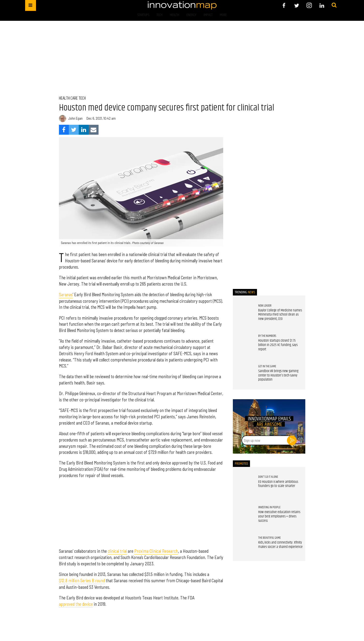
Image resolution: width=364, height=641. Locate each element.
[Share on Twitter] (74, 130)
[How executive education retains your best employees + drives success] (243, 516)
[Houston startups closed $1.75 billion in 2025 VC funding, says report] (243, 344)
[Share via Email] (94, 130)
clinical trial (117, 551)
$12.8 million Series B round (82, 581)
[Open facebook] (284, 5)
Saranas (66, 295)
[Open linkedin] (322, 5)
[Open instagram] (309, 5)
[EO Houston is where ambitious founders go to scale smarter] (243, 485)
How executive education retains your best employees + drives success (279, 516)
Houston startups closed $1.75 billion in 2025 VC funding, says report (278, 345)
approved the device (76, 604)
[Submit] (334, 5)
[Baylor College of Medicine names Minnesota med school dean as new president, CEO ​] (243, 314)
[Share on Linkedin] (84, 130)
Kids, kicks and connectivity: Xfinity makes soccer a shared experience (280, 545)
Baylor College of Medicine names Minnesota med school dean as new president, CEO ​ (280, 315)
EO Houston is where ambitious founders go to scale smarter (278, 484)
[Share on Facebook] (64, 130)
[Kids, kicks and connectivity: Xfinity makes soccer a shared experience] (243, 546)
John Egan (75, 118)
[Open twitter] (296, 5)
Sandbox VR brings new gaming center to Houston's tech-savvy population (278, 375)
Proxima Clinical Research (156, 551)
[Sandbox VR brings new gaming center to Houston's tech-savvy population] (243, 374)
